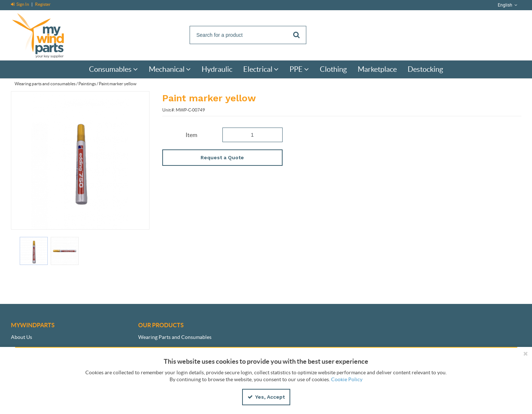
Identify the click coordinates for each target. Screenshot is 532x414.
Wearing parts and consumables (45, 84)
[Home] (46, 34)
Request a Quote (222, 157)
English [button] (508, 5)
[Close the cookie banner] (525, 354)
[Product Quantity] (253, 135)
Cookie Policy (347, 379)
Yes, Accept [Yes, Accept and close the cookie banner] (266, 397)
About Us (22, 337)
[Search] (248, 35)
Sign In (20, 4)
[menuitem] (113, 69)
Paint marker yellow (118, 84)
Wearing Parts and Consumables (175, 337)
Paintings (87, 84)
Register (43, 4)
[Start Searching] (297, 35)
